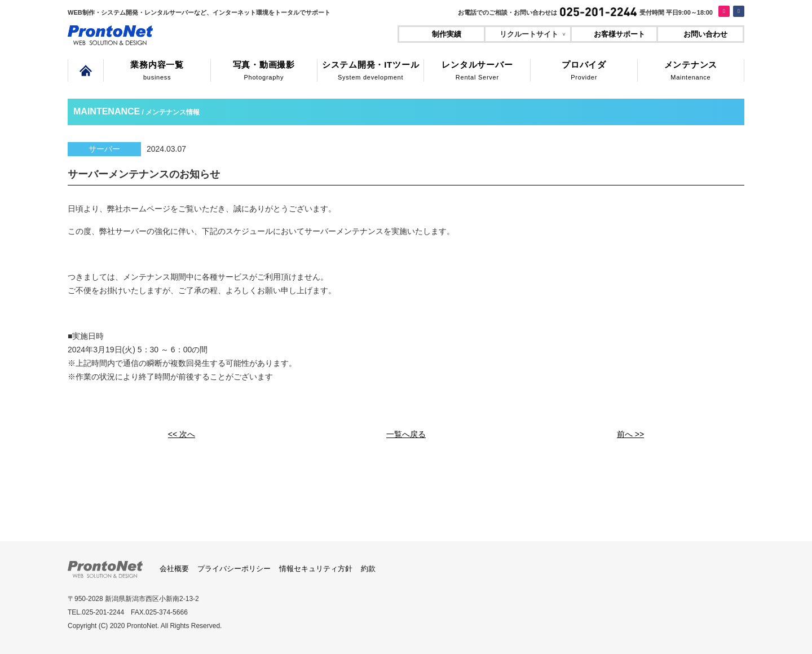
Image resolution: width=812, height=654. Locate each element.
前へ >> (630, 434)
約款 (368, 567)
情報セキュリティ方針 (316, 567)
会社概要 (174, 567)
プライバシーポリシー (234, 567)
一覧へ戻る (406, 434)
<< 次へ (182, 434)
